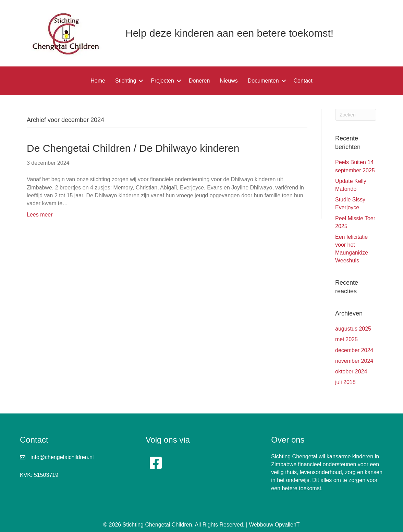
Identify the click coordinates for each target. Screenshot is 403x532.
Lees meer (40, 215)
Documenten (263, 81)
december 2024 (354, 350)
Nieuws (229, 81)
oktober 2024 (351, 372)
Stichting (126, 81)
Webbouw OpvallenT (274, 525)
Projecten (162, 81)
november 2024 (354, 361)
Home (98, 81)
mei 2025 (346, 339)
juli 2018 (345, 382)
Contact (303, 81)
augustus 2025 (353, 329)
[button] (141, 81)
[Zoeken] (356, 115)
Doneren (199, 81)
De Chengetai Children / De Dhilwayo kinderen (133, 148)
